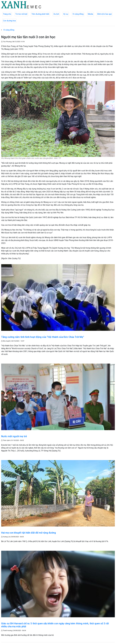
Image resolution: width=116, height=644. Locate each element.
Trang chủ (7, 14)
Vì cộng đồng (78, 14)
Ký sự (66, 14)
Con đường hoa (9, 21)
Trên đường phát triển (40, 14)
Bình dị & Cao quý (105, 14)
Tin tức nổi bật (21, 14)
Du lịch (56, 14)
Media (90, 14)
